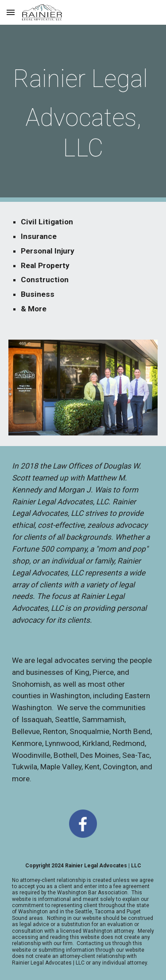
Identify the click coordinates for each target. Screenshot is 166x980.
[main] (83, 113)
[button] (11, 12)
